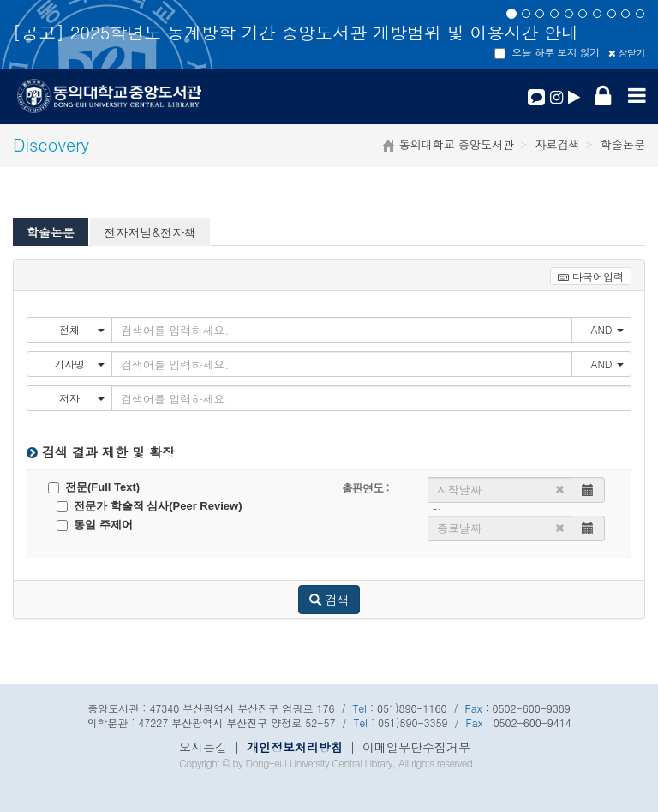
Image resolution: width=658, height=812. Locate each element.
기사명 (79, 364)
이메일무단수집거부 (416, 747)
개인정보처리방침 (295, 747)
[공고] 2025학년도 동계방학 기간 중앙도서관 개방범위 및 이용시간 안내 (296, 32)
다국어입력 (591, 276)
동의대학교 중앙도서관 (455, 144)
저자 (82, 398)
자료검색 (558, 144)
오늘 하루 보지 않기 (547, 52)
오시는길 (203, 747)
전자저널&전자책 (150, 232)
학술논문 (51, 232)
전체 (82, 329)
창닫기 (627, 53)
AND (607, 329)
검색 (329, 600)
